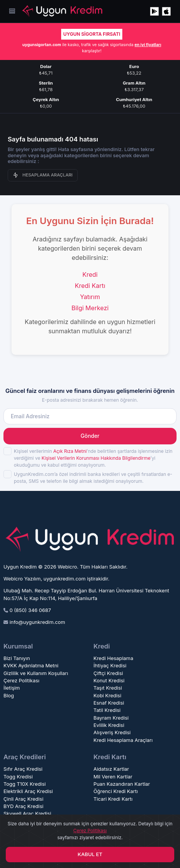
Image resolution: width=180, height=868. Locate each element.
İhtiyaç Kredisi (110, 666)
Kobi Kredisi (107, 696)
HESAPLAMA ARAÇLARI (43, 175)
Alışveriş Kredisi (112, 732)
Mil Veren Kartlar (113, 777)
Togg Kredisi (18, 777)
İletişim (12, 688)
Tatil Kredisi (107, 710)
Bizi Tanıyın (17, 658)
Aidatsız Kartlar (111, 769)
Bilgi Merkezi (90, 308)
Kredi (90, 274)
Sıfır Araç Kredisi (23, 769)
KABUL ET (90, 854)
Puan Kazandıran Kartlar (122, 784)
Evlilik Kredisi (109, 725)
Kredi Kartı (90, 286)
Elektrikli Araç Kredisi (28, 791)
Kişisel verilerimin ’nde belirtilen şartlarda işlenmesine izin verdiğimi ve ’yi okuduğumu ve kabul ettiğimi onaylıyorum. (93, 458)
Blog (9, 696)
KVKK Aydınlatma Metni (31, 666)
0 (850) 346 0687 (30, 610)
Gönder (90, 436)
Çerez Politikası (21, 681)
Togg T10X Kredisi (25, 784)
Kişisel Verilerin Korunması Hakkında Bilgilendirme (96, 458)
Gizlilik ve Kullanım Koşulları (36, 673)
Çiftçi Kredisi (108, 673)
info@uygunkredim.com (37, 622)
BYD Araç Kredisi (23, 806)
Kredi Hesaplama (113, 658)
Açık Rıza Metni (70, 451)
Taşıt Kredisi (108, 688)
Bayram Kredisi (111, 718)
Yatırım (90, 297)
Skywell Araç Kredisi (27, 814)
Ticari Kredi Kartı (113, 799)
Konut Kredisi (109, 681)
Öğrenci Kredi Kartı (116, 791)
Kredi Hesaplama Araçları (123, 740)
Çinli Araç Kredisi (23, 799)
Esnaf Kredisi (109, 703)
